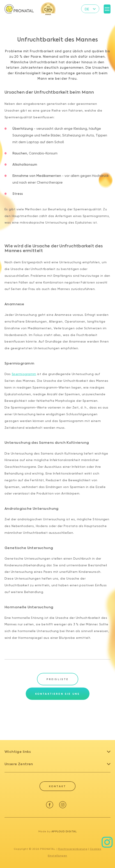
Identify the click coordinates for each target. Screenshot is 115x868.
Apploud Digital (64, 831)
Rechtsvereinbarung (73, 849)
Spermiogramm (24, 374)
